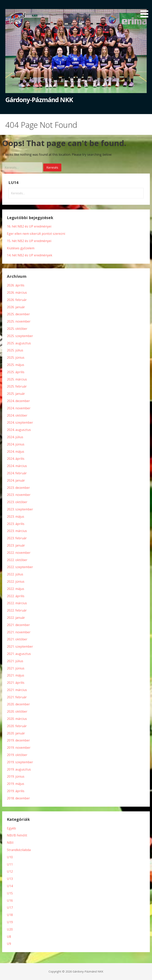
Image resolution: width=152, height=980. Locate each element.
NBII (10, 843)
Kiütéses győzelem (21, 248)
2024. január (16, 480)
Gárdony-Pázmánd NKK (39, 100)
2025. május (16, 365)
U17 (10, 908)
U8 (9, 937)
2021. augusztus (19, 654)
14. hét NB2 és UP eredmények (30, 255)
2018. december (18, 798)
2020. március (17, 719)
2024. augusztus (19, 430)
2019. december (18, 740)
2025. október (17, 329)
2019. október (17, 755)
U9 (9, 944)
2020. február (17, 726)
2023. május (16, 517)
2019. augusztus (19, 769)
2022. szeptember (20, 567)
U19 (10, 922)
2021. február (17, 697)
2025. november (19, 321)
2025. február (17, 386)
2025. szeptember (20, 336)
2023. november (19, 495)
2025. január (16, 394)
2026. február (17, 300)
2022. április (16, 596)
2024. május (16, 452)
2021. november (19, 632)
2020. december (18, 704)
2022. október (17, 560)
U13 (10, 879)
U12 (10, 871)
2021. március (17, 690)
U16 (10, 900)
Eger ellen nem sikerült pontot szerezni (36, 234)
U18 (10, 915)
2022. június (16, 581)
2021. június (16, 668)
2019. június (16, 776)
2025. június (16, 357)
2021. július (15, 661)
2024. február (17, 473)
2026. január (16, 307)
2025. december (18, 314)
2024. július (15, 437)
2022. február (17, 610)
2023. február (17, 538)
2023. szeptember (20, 509)
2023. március (17, 531)
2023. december (18, 488)
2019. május (16, 784)
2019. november (19, 748)
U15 (10, 893)
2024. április (16, 459)
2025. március (17, 379)
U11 (10, 864)
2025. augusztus (19, 343)
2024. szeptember (20, 422)
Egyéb (11, 828)
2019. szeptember (20, 762)
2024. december (18, 401)
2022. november (19, 553)
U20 (10, 929)
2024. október (17, 415)
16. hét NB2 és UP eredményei (29, 226)
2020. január (16, 733)
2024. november (19, 408)
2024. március (17, 466)
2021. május (16, 675)
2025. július (15, 350)
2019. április (16, 791)
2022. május (16, 589)
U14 (10, 886)
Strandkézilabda (19, 850)
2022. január (16, 618)
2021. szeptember (20, 646)
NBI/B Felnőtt (17, 835)
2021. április (16, 683)
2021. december (18, 625)
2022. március (17, 603)
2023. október (17, 502)
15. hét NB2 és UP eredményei (29, 241)
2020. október (17, 711)
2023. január (16, 545)
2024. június (16, 444)
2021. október (17, 639)
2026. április (16, 285)
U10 (10, 857)
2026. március (17, 293)
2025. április (16, 372)
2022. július (15, 574)
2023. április (16, 524)
